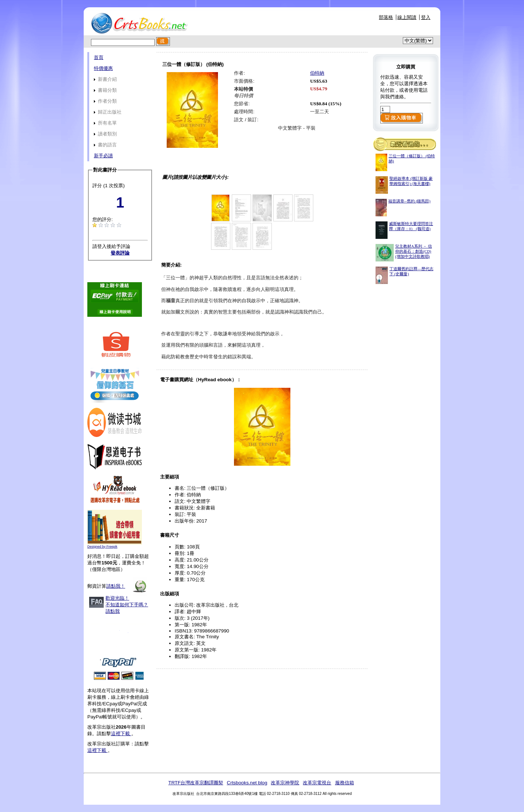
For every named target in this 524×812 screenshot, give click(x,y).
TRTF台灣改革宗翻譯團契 (196, 783)
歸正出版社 (108, 112)
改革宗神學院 (285, 783)
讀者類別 (105, 134)
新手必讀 (103, 156)
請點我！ (116, 586)
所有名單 (105, 123)
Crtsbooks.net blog (247, 783)
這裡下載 (121, 734)
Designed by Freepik (102, 547)
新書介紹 (105, 79)
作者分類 (105, 101)
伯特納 (317, 73)
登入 (426, 17)
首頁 (99, 57)
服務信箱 (345, 783)
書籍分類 (105, 90)
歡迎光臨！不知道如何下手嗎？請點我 (127, 605)
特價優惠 (103, 68)
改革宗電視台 (317, 783)
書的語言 (105, 145)
